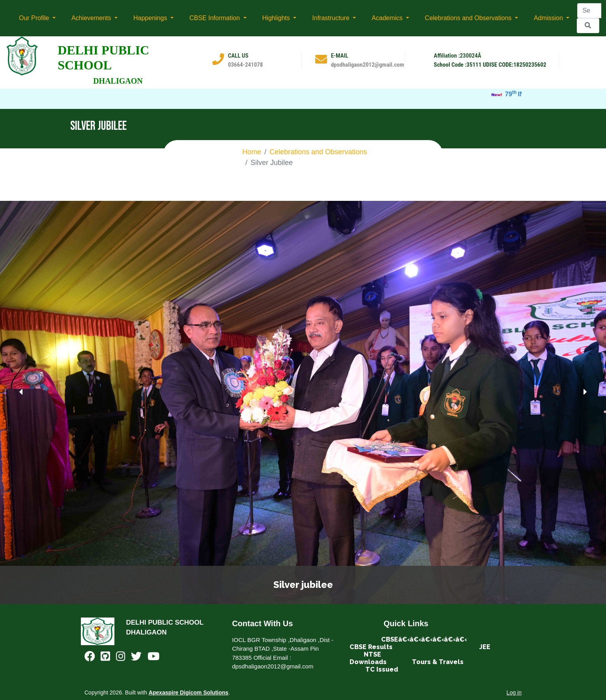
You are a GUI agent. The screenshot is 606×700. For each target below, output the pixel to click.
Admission (549, 18)
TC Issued (382, 669)
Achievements (92, 18)
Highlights (277, 18)
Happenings (151, 18)
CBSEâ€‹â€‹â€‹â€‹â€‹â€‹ (424, 639)
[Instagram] (121, 658)
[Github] (105, 658)
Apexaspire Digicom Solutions (189, 693)
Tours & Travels (439, 662)
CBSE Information (216, 18)
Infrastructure (332, 18)
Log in (514, 693)
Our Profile (35, 18)
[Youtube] (153, 658)
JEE (485, 647)
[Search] (589, 11)
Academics (388, 18)
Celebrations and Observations (469, 18)
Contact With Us (262, 623)
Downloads (368, 662)
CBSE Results (371, 647)
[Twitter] (136, 658)
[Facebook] (90, 658)
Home (252, 152)
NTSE (372, 654)
